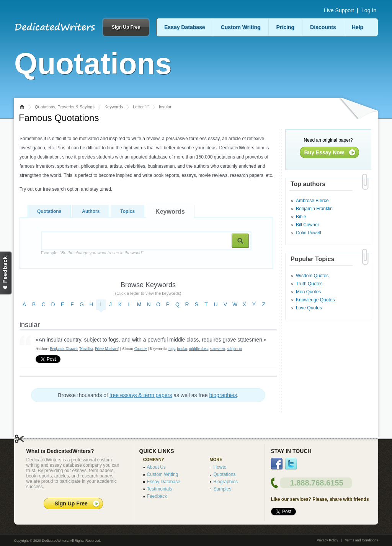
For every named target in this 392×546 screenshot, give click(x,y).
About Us (156, 467)
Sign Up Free (126, 27)
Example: (92, 253)
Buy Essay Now (324, 152)
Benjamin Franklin (314, 209)
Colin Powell (309, 233)
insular (182, 349)
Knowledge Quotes (315, 300)
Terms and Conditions (361, 540)
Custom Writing (241, 27)
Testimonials (160, 489)
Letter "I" (141, 107)
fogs (172, 349)
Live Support (339, 10)
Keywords (114, 107)
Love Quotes (309, 308)
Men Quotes (308, 292)
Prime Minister (106, 349)
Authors (91, 211)
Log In (369, 10)
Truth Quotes (309, 284)
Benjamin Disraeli (64, 349)
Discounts (323, 27)
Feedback (157, 496)
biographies (223, 395)
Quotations (49, 211)
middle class (199, 349)
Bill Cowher (308, 225)
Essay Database (185, 27)
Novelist (87, 349)
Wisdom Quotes (312, 276)
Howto (220, 467)
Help (358, 27)
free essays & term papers (141, 395)
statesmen (218, 349)
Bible (301, 217)
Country (141, 349)
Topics (127, 211)
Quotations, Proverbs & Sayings (65, 107)
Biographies (226, 482)
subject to (234, 349)
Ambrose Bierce (312, 201)
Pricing (285, 27)
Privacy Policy (327, 540)
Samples (223, 489)
